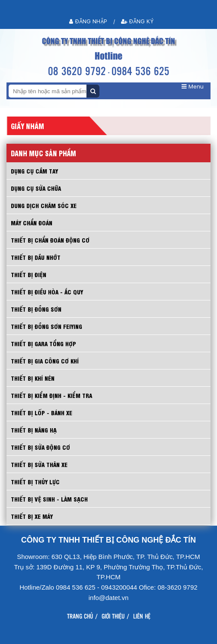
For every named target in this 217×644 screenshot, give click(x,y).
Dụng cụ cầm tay (34, 171)
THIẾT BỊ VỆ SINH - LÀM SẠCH (49, 499)
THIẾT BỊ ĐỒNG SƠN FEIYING (46, 326)
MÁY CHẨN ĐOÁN (32, 223)
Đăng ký (137, 21)
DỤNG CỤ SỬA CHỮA (36, 188)
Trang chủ (80, 616)
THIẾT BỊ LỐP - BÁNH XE (41, 412)
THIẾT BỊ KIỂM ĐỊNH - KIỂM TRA (51, 395)
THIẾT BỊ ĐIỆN (29, 274)
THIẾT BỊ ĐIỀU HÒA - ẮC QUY (47, 292)
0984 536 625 (140, 71)
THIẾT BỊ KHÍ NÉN (33, 378)
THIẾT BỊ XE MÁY (32, 516)
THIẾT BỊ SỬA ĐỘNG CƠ (40, 447)
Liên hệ (142, 616)
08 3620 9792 (77, 71)
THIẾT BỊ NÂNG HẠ (34, 430)
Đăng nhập (88, 21)
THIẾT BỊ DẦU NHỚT (36, 257)
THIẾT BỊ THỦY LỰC (35, 481)
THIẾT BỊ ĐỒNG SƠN (36, 309)
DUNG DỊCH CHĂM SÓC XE (44, 205)
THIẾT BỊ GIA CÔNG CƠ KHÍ (45, 361)
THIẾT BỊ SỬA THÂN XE (39, 464)
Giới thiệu (113, 616)
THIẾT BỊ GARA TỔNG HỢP (43, 343)
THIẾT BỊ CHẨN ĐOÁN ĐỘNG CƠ (50, 240)
